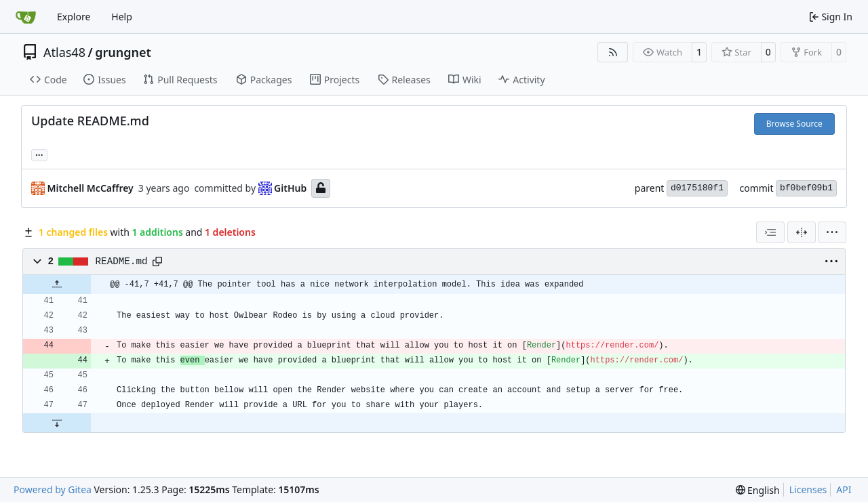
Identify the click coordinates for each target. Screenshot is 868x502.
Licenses (808, 489)
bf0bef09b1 (806, 188)
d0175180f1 (697, 188)
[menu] (832, 232)
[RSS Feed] (613, 52)
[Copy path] (157, 262)
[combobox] (770, 232)
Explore (74, 17)
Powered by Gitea (53, 489)
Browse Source (794, 124)
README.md (122, 262)
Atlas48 (64, 52)
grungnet (123, 52)
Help (122, 17)
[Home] (26, 17)
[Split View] (802, 232)
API (844, 489)
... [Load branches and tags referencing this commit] (39, 154)
